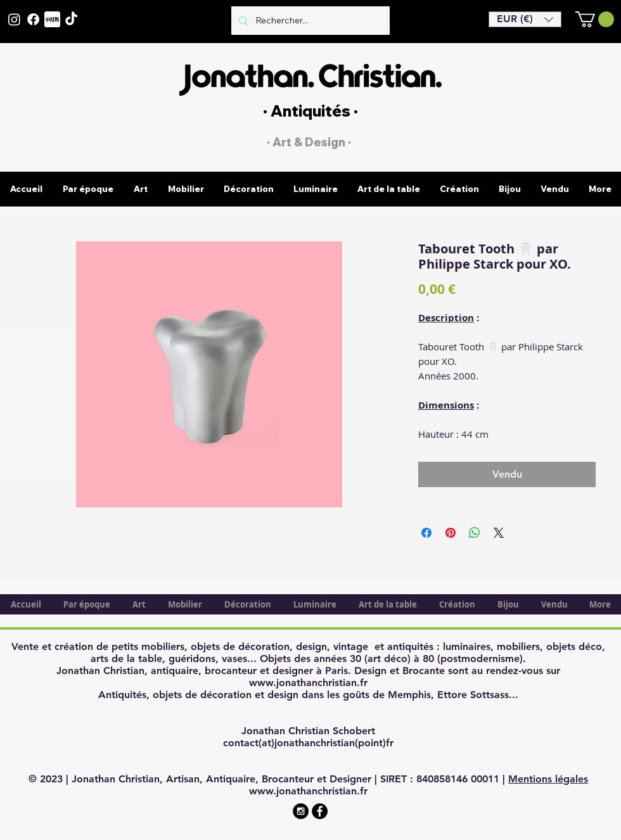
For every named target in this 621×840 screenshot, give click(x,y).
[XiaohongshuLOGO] (52, 19)
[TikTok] (71, 19)
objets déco (574, 646)
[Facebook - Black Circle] (320, 811)
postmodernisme (480, 659)
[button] (525, 19)
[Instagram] (14, 19)
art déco (387, 659)
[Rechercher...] (309, 21)
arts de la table (126, 659)
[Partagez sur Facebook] (426, 533)
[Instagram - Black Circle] (301, 811)
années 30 (337, 659)
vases (234, 659)
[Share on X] (499, 533)
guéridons (192, 659)
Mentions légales (548, 779)
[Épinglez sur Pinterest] (451, 533)
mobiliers (518, 646)
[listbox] (525, 19)
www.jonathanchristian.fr (308, 683)
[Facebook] (33, 19)
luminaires (467, 646)
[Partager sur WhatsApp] (475, 533)
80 (428, 659)
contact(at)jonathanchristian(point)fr (308, 743)
